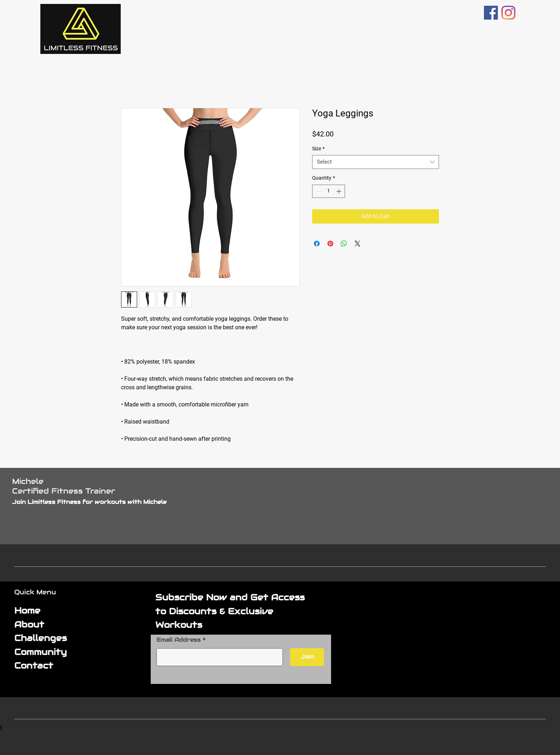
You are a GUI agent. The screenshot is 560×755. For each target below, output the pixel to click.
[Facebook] (491, 13)
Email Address (179, 640)
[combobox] (376, 162)
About (29, 624)
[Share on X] (357, 244)
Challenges (41, 638)
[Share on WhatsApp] (344, 244)
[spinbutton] (329, 191)
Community (41, 652)
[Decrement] (318, 191)
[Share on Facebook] (317, 244)
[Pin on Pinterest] (330, 244)
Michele (28, 481)
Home (27, 611)
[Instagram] (508, 13)
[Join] (307, 657)
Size (318, 149)
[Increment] (339, 191)
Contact (34, 666)
